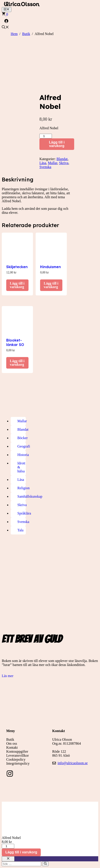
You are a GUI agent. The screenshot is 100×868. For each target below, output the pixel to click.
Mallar (53, 163)
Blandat (62, 159)
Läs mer (8, 676)
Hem (14, 34)
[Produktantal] (46, 136)
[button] (5, 28)
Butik (26, 34)
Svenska (45, 167)
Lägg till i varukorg (57, 144)
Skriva (64, 163)
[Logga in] (50, 21)
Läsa (43, 163)
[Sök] (45, 864)
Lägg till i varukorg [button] (17, 285)
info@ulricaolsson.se (73, 763)
